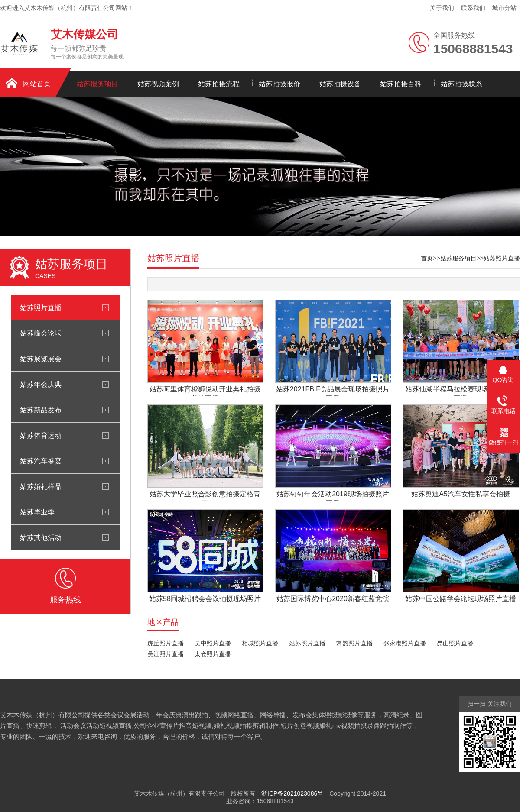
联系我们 (473, 8)
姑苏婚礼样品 (41, 486)
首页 (427, 258)
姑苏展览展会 (41, 359)
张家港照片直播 (405, 643)
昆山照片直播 (455, 643)
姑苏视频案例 (158, 84)
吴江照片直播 (166, 654)
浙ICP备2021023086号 (292, 793)
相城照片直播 (260, 643)
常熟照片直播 (354, 643)
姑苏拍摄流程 (219, 84)
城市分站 (504, 8)
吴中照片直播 (213, 643)
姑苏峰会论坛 (41, 333)
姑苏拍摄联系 (461, 84)
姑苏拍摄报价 (279, 84)
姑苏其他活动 (41, 537)
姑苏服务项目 (97, 84)
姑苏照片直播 (41, 307)
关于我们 (442, 8)
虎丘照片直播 (166, 643)
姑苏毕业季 (37, 512)
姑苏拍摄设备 (340, 84)
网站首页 (37, 84)
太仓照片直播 (213, 654)
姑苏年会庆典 (41, 384)
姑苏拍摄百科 (401, 84)
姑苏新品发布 (41, 410)
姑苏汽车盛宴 (41, 461)
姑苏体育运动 (41, 435)
